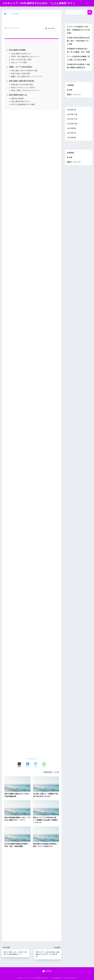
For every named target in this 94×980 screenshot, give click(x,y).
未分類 (56, 772)
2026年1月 (71, 110)
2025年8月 (71, 128)
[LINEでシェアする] (44, 765)
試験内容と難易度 (17, 98)
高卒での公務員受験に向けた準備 (23, 104)
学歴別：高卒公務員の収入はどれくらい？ (26, 57)
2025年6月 (71, 138)
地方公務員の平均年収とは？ (21, 54)
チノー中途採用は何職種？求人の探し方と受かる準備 (78, 58)
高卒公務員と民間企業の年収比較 (21, 81)
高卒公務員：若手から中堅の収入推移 (24, 71)
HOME (47, 971)
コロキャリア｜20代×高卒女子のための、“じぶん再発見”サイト (39, 3)
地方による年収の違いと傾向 (21, 60)
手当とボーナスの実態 (19, 62)
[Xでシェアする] (19, 765)
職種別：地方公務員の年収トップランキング (27, 76)
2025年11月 (72, 119)
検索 (90, 12)
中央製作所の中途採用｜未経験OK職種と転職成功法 (78, 66)
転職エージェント (74, 94)
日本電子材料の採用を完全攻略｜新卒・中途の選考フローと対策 (78, 41)
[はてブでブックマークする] (36, 765)
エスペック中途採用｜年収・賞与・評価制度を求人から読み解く (78, 30)
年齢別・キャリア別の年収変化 (21, 67)
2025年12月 (72, 114)
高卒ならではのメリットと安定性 (23, 87)
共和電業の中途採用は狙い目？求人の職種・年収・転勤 (78, 50)
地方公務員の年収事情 (17, 50)
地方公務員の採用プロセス (20, 101)
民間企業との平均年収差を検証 (22, 85)
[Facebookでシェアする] (28, 765)
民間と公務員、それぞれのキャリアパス (25, 90)
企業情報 (70, 85)
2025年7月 (71, 133)
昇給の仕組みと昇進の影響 (20, 73)
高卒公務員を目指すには (18, 95)
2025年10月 (72, 124)
